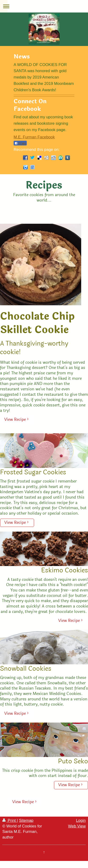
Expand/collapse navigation (44, 6)
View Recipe (15, 420)
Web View (77, 826)
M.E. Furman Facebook (34, 137)
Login (81, 820)
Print (10, 820)
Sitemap (26, 820)
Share (20, 143)
